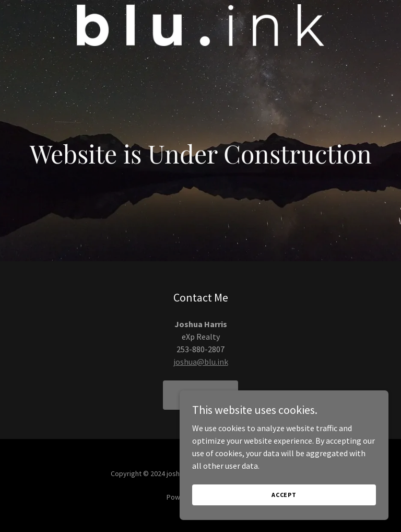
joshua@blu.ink (201, 362)
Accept (284, 495)
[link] (200, 25)
